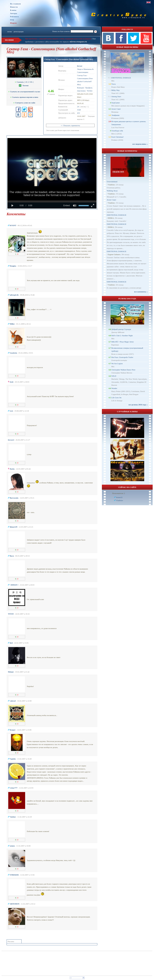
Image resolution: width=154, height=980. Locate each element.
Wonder (114, 388)
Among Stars (116, 96)
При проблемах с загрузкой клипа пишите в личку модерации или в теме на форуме (58, 39)
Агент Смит (116, 109)
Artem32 (119, 497)
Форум (13, 23)
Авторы (14, 13)
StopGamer (116, 103)
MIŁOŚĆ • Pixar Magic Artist (122, 342)
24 (78, 107)
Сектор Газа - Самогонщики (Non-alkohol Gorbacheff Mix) (69, 59)
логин (9, 32)
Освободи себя (117, 131)
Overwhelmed (112, 182)
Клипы (13, 10)
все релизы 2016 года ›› (138, 405)
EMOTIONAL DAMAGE (121, 78)
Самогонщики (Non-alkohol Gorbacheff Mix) (85, 81)
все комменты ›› (141, 292)
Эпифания (115, 115)
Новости (14, 7)
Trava (113, 84)
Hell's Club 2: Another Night (122, 335)
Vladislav (111, 185)
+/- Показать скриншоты (70, 125)
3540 (79, 110)
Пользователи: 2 (119, 493)
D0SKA (111, 218)
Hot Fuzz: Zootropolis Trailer (122, 357)
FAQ (12, 20)
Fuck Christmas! (117, 137)
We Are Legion (117, 363)
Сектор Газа (82, 75)
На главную (16, 4)
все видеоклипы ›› (140, 144)
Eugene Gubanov (114, 254)
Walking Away (112, 191)
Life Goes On (116, 398)
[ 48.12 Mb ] (24, 82)
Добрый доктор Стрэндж (121, 329)
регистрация (19, 32)
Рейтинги (14, 17)
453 (79, 113)
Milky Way (115, 90)
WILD (114, 376)
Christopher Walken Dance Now (123, 370)
